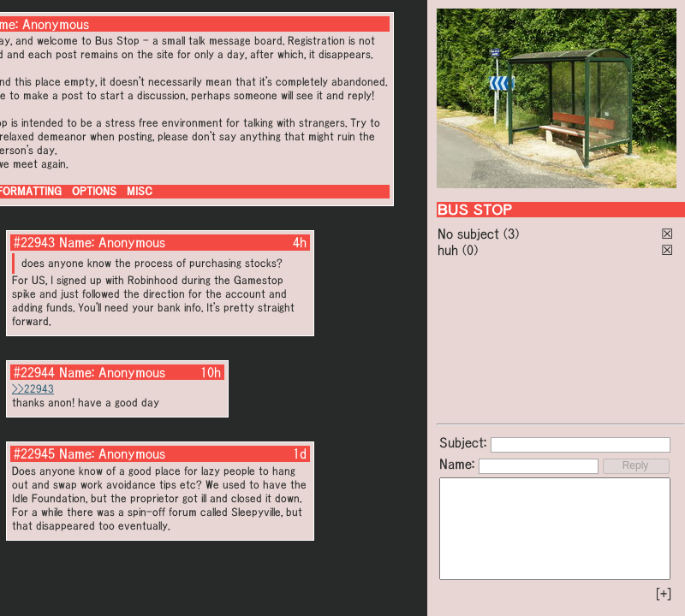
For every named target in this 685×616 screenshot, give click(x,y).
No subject (471, 234)
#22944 (34, 372)
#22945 (34, 453)
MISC (140, 191)
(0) (470, 250)
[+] (664, 594)
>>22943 (33, 389)
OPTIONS (94, 191)
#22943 (34, 242)
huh (448, 250)
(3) (511, 234)
